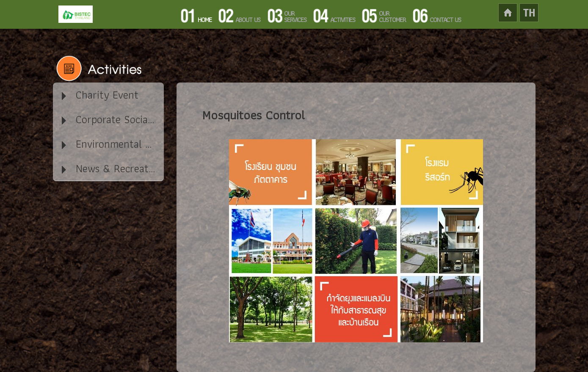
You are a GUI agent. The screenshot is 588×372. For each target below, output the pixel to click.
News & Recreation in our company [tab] (112, 168)
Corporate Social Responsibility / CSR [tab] (112, 119)
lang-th (529, 13)
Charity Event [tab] (99, 95)
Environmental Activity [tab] (112, 144)
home (518, 13)
